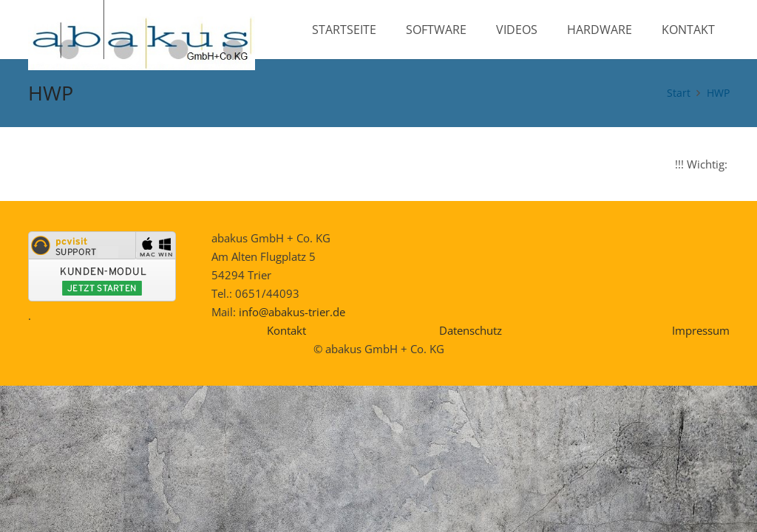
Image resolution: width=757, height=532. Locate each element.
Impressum (701, 330)
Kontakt (286, 330)
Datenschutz (471, 330)
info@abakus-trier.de (292, 312)
